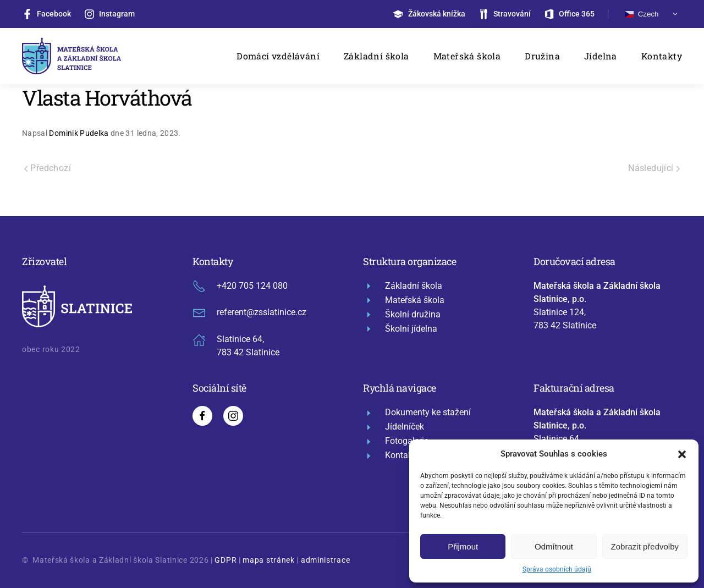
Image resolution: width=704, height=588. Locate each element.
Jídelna (601, 56)
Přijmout (463, 546)
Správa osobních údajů (557, 569)
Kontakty (662, 56)
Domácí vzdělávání (278, 56)
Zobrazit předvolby (645, 546)
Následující (654, 168)
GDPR (226, 560)
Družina (542, 56)
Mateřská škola (467, 56)
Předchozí (48, 168)
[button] (682, 454)
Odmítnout (554, 546)
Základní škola (376, 56)
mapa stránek (268, 560)
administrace (325, 560)
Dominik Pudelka (79, 133)
